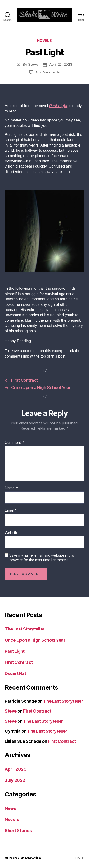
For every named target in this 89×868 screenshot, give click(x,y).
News (10, 808)
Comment (15, 443)
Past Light (15, 651)
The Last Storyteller (25, 629)
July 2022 (15, 780)
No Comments (48, 72)
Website (12, 533)
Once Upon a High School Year (35, 640)
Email (11, 510)
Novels (44, 41)
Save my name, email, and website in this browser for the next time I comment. (42, 558)
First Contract (19, 662)
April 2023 (16, 769)
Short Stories (18, 831)
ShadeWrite (30, 858)
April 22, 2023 (61, 64)
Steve (33, 64)
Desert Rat (15, 673)
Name (11, 488)
